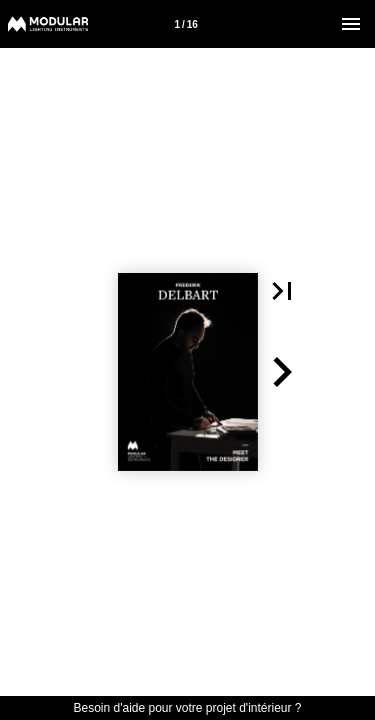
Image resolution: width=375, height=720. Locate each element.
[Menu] (351, 24)
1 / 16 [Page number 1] (185, 24)
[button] (282, 291)
